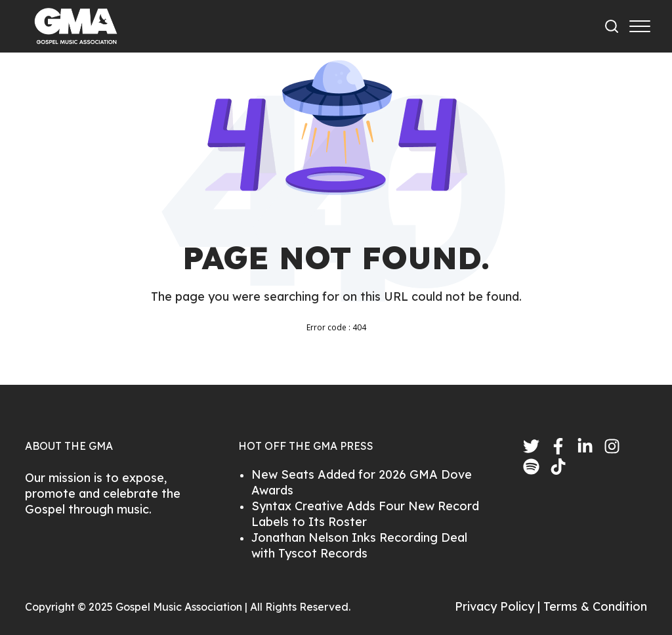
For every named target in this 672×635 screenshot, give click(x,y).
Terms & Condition (595, 606)
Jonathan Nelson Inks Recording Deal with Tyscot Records (359, 545)
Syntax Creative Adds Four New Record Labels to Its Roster (365, 514)
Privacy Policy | (499, 606)
